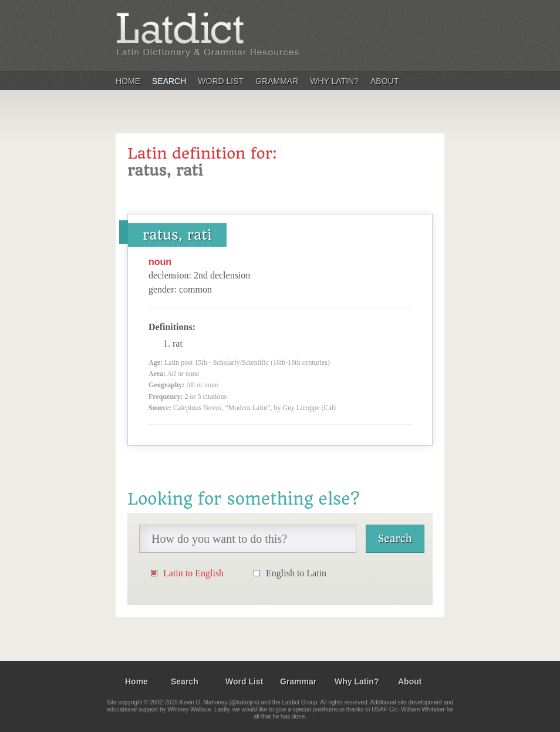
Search (169, 81)
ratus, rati (177, 235)
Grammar (277, 81)
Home (128, 81)
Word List (221, 81)
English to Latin (296, 573)
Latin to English (193, 573)
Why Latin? (334, 81)
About (384, 81)
